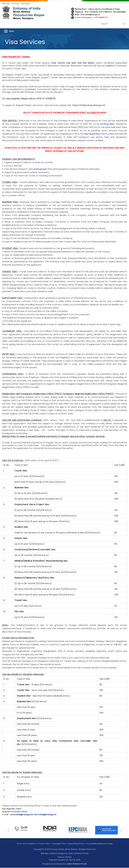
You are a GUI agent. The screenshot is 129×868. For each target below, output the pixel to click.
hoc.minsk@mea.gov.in (45, 815)
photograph (40, 169)
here (101, 141)
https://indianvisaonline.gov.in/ (89, 106)
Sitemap (6, 4)
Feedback (25, 4)
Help (111, 844)
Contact (15, 4)
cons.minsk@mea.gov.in (21, 815)
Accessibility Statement (96, 844)
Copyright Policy (59, 844)
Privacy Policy (44, 844)
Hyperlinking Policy (76, 844)
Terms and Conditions (26, 844)
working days (107, 124)
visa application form (96, 134)
